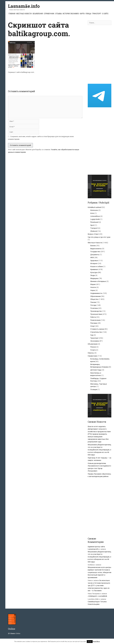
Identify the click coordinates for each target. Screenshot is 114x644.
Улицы (88, 14)
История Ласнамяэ (71, 14)
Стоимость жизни (97, 329)
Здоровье (94, 261)
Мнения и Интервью (98, 281)
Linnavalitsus (95, 216)
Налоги (93, 287)
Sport (92, 225)
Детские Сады (96, 370)
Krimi (92, 213)
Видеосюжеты (96, 249)
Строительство (96, 332)
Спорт (93, 326)
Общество (94, 299)
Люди (93, 275)
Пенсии (93, 302)
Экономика (95, 341)
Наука (93, 290)
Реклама (94, 323)
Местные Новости (24, 14)
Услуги (93, 350)
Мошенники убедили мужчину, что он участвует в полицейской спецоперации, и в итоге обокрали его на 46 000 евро (100, 450)
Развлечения (95, 320)
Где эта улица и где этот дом (99, 237)
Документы (95, 255)
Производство (96, 311)
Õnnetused (94, 222)
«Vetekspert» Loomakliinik (97, 596)
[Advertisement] (45, 80)
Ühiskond (94, 231)
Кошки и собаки (97, 266)
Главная (12, 14)
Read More (96, 642)
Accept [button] (90, 642)
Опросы (91, 353)
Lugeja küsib (95, 219)
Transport (94, 228)
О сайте (105, 14)
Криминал (94, 269)
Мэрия (93, 284)
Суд (92, 335)
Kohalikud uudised (94, 207)
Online (14, 633)
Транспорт (97, 14)
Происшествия (96, 314)
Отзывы (58, 14)
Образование (96, 296)
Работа (93, 317)
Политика (94, 308)
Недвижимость (96, 293)
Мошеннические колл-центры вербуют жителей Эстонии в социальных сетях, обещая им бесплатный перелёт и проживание (99, 572)
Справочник (49, 14)
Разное (93, 347)
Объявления (38, 14)
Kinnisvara (94, 210)
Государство (95, 252)
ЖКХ (92, 257)
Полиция (94, 389)
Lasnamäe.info (24, 6)
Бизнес (93, 246)
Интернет (94, 263)
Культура (94, 272)
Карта (82, 14)
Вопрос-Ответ (93, 234)
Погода (93, 305)
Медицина (94, 278)
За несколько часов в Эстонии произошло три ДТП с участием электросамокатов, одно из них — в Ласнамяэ (99, 585)
